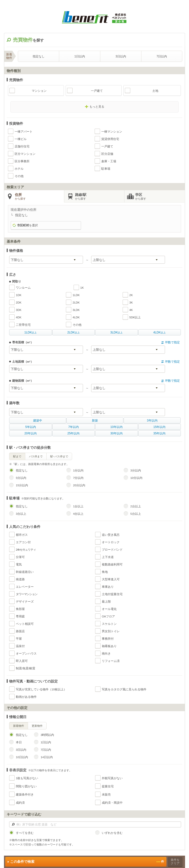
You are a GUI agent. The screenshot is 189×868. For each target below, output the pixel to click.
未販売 (106, 795)
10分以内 (136, 478)
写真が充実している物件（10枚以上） (41, 689)
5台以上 (135, 514)
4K (131, 310)
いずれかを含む (112, 833)
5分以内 (21, 478)
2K (131, 295)
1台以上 (78, 506)
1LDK (76, 295)
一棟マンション (112, 132)
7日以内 (162, 56)
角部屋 (20, 609)
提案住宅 (108, 786)
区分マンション (25, 154)
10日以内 (22, 757)
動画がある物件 (26, 697)
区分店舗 (107, 154)
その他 (19, 176)
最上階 (106, 602)
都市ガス (22, 535)
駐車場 (106, 169)
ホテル (19, 169)
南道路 (20, 579)
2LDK (76, 303)
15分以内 (22, 485)
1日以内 (80, 56)
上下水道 (108, 557)
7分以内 (78, 478)
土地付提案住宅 (112, 594)
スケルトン (109, 624)
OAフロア (108, 616)
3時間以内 (47, 735)
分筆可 (20, 557)
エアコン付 (23, 542)
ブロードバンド (112, 550)
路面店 (20, 631)
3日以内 (121, 56)
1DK (19, 295)
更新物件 (37, 726)
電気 (19, 564)
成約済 (20, 803)
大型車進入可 (111, 579)
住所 (39, 197)
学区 (160, 197)
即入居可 (22, 661)
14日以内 (47, 757)
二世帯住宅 (23, 325)
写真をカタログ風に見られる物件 (124, 689)
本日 (19, 742)
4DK (19, 317)
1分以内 (78, 470)
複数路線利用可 (112, 564)
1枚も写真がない (27, 778)
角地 (105, 572)
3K (131, 303)
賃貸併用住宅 (110, 139)
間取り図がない (26, 786)
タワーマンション (27, 594)
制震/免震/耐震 (26, 668)
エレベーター (25, 587)
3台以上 (21, 514)
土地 (155, 91)
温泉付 (20, 646)
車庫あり (108, 587)
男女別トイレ (111, 631)
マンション (39, 91)
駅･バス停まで (59, 456)
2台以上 (135, 506)
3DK (19, 310)
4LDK (76, 317)
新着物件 (19, 726)
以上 (30, 332)
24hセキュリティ (26, 550)
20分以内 (79, 485)
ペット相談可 (25, 624)
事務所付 (108, 639)
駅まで (17, 456)
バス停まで (36, 456)
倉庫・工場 (109, 161)
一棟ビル (21, 139)
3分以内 (135, 470)
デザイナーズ (25, 602)
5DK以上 (135, 317)
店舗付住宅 (22, 146)
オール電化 (109, 609)
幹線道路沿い (25, 572)
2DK (19, 303)
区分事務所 (22, 161)
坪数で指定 (172, 342)
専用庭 (20, 616)
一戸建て (97, 91)
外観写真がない (112, 778)
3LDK (76, 310)
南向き (106, 654)
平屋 (19, 639)
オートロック (111, 542)
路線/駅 (100, 197)
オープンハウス (26, 654)
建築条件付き (25, 795)
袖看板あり (109, 646)
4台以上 (78, 514)
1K (82, 288)
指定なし (39, 56)
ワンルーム (23, 288)
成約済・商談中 (112, 803)
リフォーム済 (111, 661)
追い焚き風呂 (111, 535)
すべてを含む (25, 833)
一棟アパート (24, 132)
